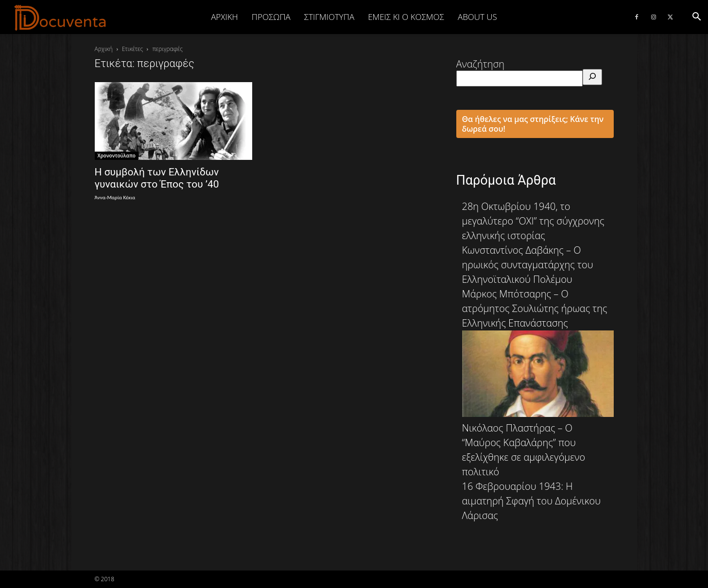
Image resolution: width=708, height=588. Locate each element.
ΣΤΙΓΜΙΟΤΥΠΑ (329, 17)
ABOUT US (477, 17)
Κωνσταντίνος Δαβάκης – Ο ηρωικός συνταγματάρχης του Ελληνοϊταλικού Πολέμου (528, 265)
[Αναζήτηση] (592, 77)
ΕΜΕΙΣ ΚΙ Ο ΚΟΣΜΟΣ (406, 17)
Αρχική (224, 17)
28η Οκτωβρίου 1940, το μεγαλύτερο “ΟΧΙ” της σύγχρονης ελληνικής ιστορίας (533, 221)
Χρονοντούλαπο (117, 156)
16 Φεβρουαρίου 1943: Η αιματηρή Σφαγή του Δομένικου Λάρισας (532, 501)
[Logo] (60, 17)
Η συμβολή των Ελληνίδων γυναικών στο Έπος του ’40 (157, 178)
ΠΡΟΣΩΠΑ (271, 17)
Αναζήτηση (481, 64)
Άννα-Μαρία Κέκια (115, 198)
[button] (696, 17)
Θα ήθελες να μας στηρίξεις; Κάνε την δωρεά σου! (533, 124)
